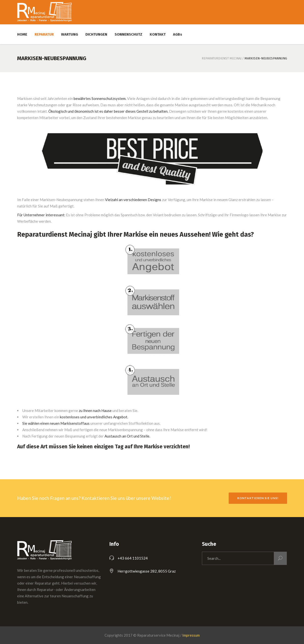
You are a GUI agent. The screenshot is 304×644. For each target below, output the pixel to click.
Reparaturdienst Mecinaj (222, 58)
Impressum (191, 635)
